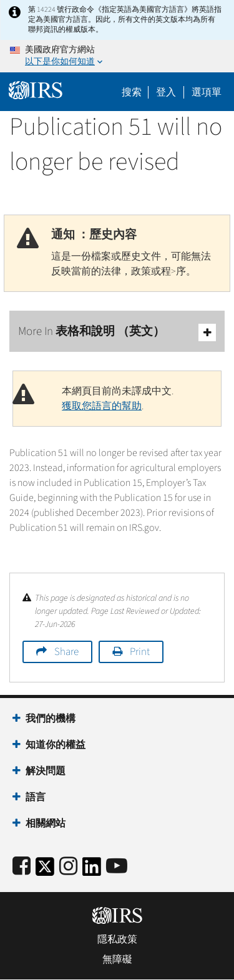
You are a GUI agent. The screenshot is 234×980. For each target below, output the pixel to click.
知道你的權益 (56, 745)
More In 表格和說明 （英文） (117, 332)
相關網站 (46, 823)
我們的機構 (51, 719)
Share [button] (66, 652)
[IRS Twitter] (45, 871)
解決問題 (46, 771)
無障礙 (117, 959)
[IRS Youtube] (117, 867)
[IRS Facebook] (22, 867)
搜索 (132, 92)
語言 (36, 797)
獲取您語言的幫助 (102, 406)
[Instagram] (68, 867)
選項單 (207, 92)
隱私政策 (117, 939)
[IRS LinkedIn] (92, 871)
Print (140, 652)
